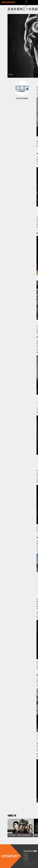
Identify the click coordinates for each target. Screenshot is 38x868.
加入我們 (26, 860)
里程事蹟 (26, 856)
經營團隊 (26, 858)
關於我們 (26, 854)
